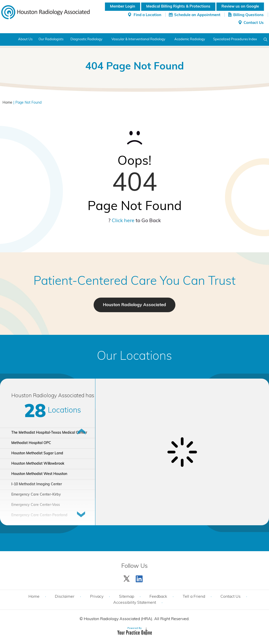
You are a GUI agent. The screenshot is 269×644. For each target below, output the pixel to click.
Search (266, 39)
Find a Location (147, 15)
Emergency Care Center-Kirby (36, 495)
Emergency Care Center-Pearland (39, 515)
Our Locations (134, 357)
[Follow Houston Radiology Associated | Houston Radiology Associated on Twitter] (127, 578)
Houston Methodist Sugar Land (37, 453)
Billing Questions (248, 15)
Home (7, 39)
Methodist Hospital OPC (31, 443)
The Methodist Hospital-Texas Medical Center (49, 433)
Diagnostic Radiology (86, 39)
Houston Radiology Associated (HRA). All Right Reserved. (136, 619)
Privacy (97, 597)
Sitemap (127, 597)
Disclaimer (65, 597)
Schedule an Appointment (197, 15)
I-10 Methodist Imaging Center (37, 484)
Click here (123, 221)
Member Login (123, 7)
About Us (25, 39)
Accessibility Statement (135, 603)
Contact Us (254, 23)
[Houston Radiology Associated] (45, 12)
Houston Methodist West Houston (39, 474)
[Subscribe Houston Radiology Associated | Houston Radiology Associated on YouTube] (140, 578)
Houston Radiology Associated (134, 305)
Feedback (158, 597)
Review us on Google (240, 7)
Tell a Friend (194, 597)
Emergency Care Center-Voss (36, 505)
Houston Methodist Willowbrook (38, 464)
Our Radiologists (51, 39)
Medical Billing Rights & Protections (178, 7)
